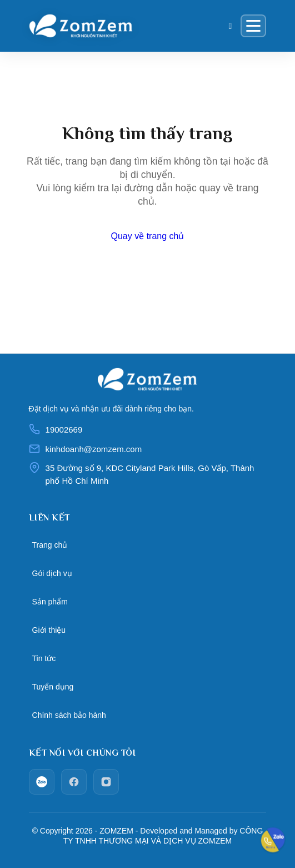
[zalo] (42, 782)
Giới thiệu (49, 630)
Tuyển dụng (53, 687)
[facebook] (74, 782)
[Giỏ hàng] (231, 26)
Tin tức (44, 658)
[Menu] (253, 26)
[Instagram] (106, 782)
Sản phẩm (50, 602)
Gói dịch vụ (52, 573)
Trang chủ (50, 545)
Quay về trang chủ (148, 236)
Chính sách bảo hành (69, 715)
